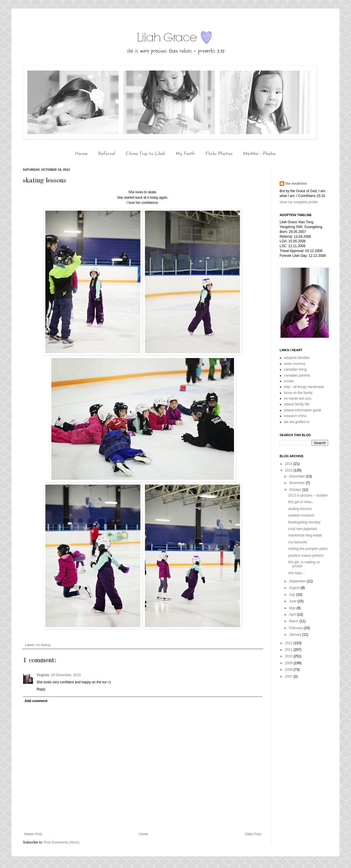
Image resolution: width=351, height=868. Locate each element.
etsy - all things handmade (304, 387)
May (293, 608)
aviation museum (301, 515)
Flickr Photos (219, 154)
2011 (289, 650)
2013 (289, 470)
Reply (41, 689)
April (293, 615)
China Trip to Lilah (146, 154)
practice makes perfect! (306, 556)
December (297, 476)
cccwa (289, 381)
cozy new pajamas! (303, 529)
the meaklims (296, 184)
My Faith (185, 154)
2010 (289, 656)
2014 (289, 464)
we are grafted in (297, 422)
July (293, 595)
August (295, 588)
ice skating (43, 645)
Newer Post (33, 834)
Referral (107, 154)
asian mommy (295, 364)
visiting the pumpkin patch (308, 549)
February (296, 628)
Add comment (36, 701)
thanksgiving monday (304, 522)
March (294, 621)
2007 (289, 676)
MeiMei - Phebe (259, 154)
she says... (296, 573)
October (296, 490)
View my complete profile (299, 202)
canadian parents (297, 375)
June (293, 601)
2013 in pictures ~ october (308, 495)
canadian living (295, 369)
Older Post (253, 834)
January (296, 635)
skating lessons (300, 509)
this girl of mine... (301, 502)
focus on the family (298, 393)
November (297, 483)
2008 (289, 670)
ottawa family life (297, 404)
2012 (289, 643)
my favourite (297, 542)
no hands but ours (298, 399)
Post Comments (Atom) (61, 842)
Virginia (43, 675)
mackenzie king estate (305, 535)
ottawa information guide (303, 410)
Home (81, 154)
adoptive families (297, 358)
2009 (289, 663)
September (298, 581)
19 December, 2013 (66, 675)
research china (295, 416)
